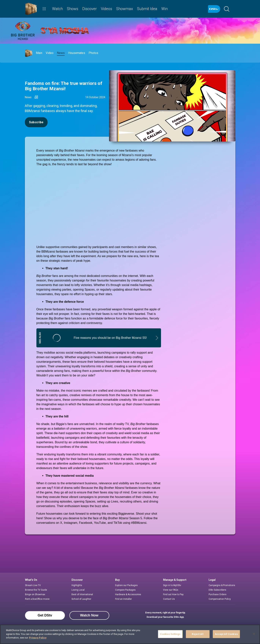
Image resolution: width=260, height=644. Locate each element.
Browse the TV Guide (36, 590)
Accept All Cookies (226, 634)
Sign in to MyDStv (172, 585)
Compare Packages (125, 590)
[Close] (254, 634)
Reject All (198, 634)
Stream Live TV (33, 585)
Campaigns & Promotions (222, 585)
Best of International (82, 594)
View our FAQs (171, 590)
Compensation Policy (220, 599)
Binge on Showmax (35, 594)
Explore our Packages (126, 585)
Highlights (77, 585)
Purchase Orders (218, 594)
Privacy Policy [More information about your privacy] (38, 638)
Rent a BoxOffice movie (37, 599)
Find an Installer (123, 599)
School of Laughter (81, 599)
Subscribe (36, 122)
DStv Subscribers (217, 590)
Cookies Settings (170, 634)
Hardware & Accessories (128, 594)
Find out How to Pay (173, 594)
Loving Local (78, 590)
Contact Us (169, 599)
